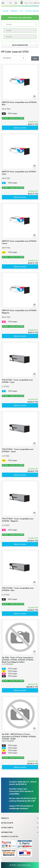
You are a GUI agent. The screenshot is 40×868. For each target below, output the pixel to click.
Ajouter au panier (20, 128)
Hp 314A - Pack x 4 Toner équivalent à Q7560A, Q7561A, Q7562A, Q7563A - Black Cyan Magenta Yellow (18, 660)
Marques (14, 11)
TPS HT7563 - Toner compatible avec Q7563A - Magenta (18, 520)
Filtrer (35, 58)
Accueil (5, 11)
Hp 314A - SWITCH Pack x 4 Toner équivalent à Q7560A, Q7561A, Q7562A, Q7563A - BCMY (19, 736)
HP (21, 11)
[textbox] (19, 24)
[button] (10, 3)
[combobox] (20, 24)
